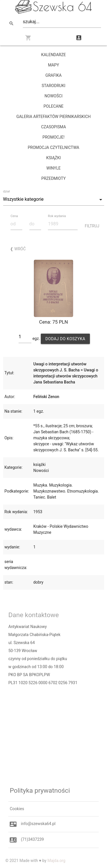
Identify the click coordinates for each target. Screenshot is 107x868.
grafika (53, 75)
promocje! (53, 137)
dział (7, 191)
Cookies (17, 809)
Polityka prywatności (40, 791)
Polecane (53, 106)
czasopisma (53, 127)
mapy (53, 65)
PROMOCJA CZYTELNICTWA (53, 147)
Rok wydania (57, 216)
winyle (54, 168)
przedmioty (53, 178)
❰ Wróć (18, 249)
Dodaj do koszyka (65, 339)
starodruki (53, 86)
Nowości (53, 96)
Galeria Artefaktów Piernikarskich (53, 117)
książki (53, 158)
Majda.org (56, 861)
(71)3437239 (32, 839)
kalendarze (53, 55)
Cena (14, 216)
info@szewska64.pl (38, 824)
